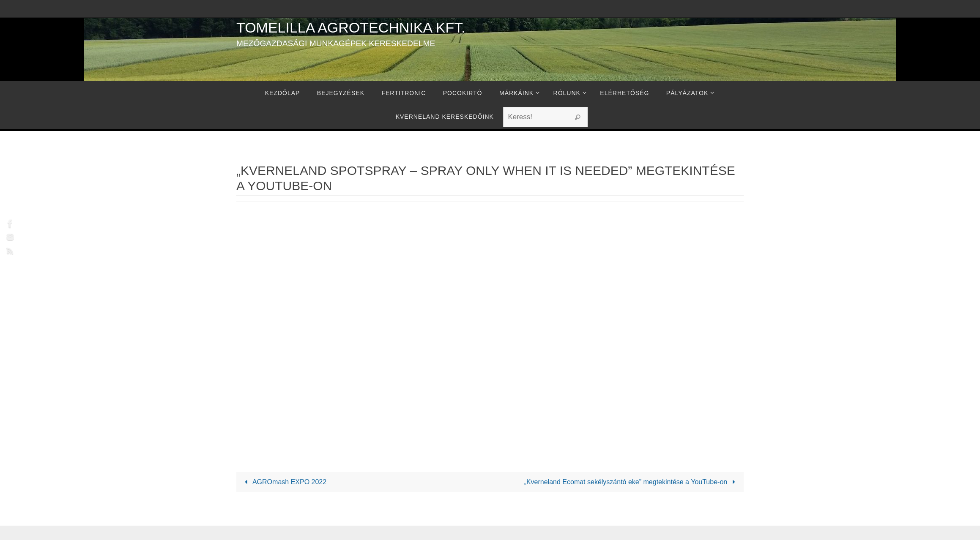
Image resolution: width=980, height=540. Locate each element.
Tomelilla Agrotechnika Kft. (351, 27)
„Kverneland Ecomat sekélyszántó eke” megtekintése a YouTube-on (631, 482)
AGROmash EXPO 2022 (284, 482)
